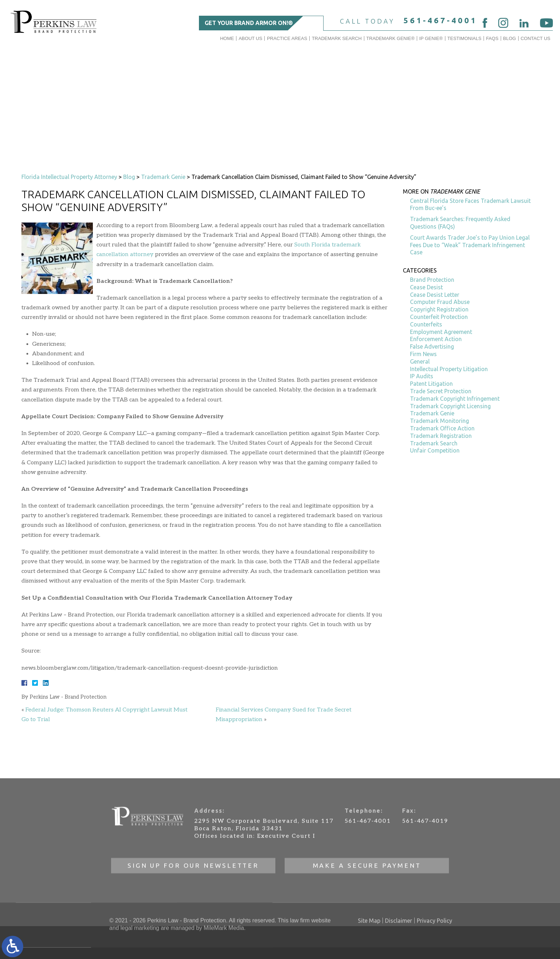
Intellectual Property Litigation (449, 369)
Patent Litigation (431, 384)
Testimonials (464, 38)
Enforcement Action (436, 339)
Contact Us (536, 38)
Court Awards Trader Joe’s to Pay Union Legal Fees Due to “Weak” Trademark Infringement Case (470, 245)
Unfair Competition (435, 450)
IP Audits (422, 376)
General (420, 361)
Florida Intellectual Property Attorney (69, 177)
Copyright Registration (439, 309)
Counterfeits (426, 324)
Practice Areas (287, 38)
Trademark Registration (441, 436)
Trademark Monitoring (439, 421)
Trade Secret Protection (441, 391)
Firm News (423, 354)
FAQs (492, 38)
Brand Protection (432, 280)
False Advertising (432, 346)
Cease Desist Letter (435, 295)
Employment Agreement (441, 332)
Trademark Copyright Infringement (455, 399)
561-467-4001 (440, 20)
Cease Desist (426, 287)
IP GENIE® (431, 38)
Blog (510, 38)
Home (227, 38)
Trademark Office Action (442, 428)
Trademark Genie (163, 177)
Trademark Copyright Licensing (450, 406)
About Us (250, 38)
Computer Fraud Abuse (440, 302)
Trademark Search (337, 38)
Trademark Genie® (391, 38)
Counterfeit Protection (439, 317)
